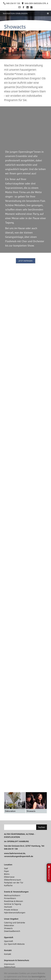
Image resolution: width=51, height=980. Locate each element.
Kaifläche (8, 885)
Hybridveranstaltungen (15, 913)
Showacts (8, 928)
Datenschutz (10, 967)
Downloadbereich (12, 931)
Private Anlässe (11, 910)
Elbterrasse (9, 877)
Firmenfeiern (10, 898)
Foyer (7, 871)
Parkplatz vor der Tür (14, 883)
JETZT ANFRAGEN (26, 261)
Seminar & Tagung (13, 904)
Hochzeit (8, 907)
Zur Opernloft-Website (14, 944)
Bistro (7, 874)
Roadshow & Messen (14, 901)
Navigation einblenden (15, 13)
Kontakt (8, 954)
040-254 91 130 (12, 3)
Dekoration (9, 925)
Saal (6, 868)
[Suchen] (20, 827)
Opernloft (8, 941)
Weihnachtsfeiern (12, 895)
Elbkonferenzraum (13, 880)
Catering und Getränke (15, 923)
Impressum (9, 964)
